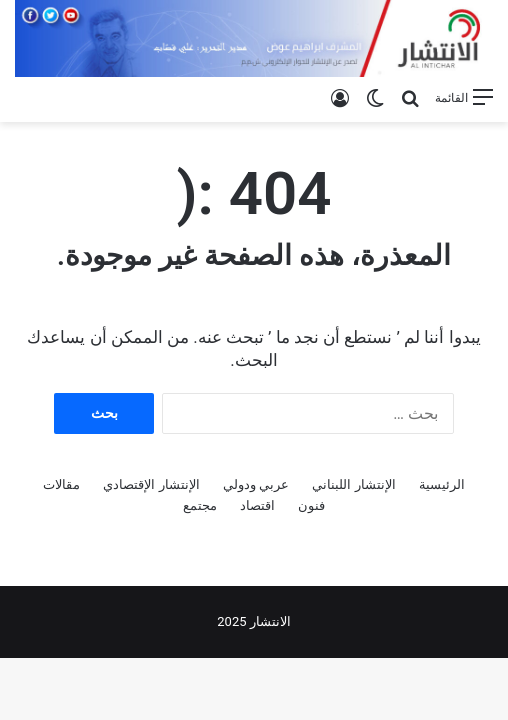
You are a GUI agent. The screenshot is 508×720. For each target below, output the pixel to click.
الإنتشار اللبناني (353, 484)
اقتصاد (257, 505)
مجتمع (200, 505)
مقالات (61, 484)
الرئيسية (442, 484)
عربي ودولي (256, 484)
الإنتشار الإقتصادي (151, 484)
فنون (311, 505)
